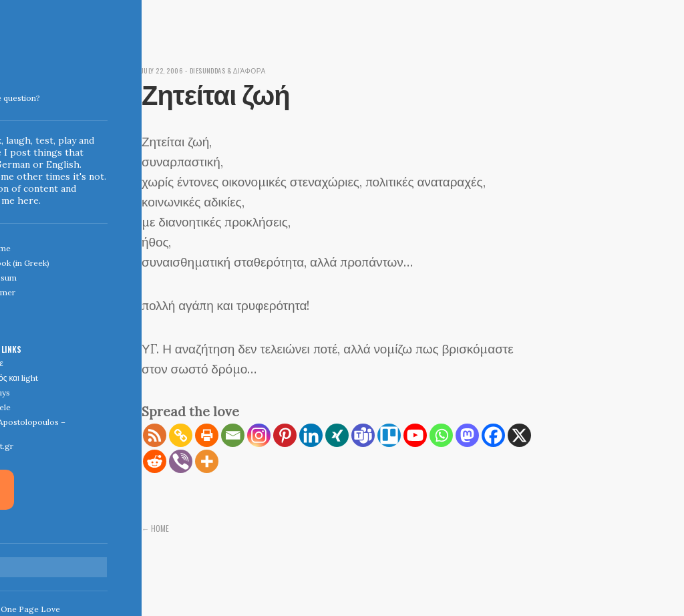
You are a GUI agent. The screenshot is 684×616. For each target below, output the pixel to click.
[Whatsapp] (441, 435)
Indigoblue (9, 94)
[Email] (233, 435)
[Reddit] (155, 461)
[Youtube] (415, 435)
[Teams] (363, 435)
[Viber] (181, 461)
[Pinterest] (285, 435)
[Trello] (389, 435)
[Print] (207, 435)
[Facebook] (493, 435)
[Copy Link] (181, 435)
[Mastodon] (467, 435)
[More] (207, 461)
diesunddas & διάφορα (236, 70)
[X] (519, 435)
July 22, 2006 (164, 70)
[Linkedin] (311, 435)
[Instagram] (259, 435)
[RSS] (155, 435)
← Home (156, 528)
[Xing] (337, 435)
